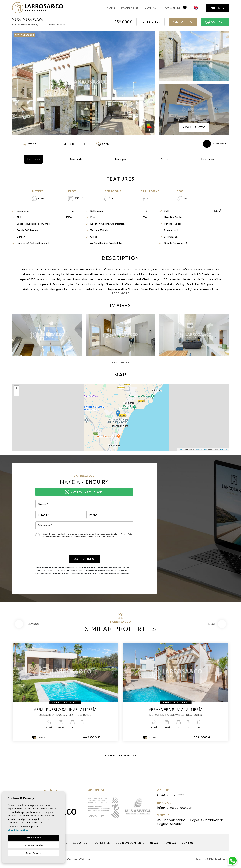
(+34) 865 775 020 (172, 795)
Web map (87, 860)
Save (39, 737)
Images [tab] (121, 159)
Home (106, 8)
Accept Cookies (33, 838)
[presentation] (61, 548)
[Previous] (27, 624)
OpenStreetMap (201, 449)
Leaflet (180, 449)
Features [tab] (33, 159)
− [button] (17, 393)
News (154, 843)
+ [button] (17, 388)
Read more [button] (121, 362)
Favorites (171, 8)
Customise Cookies (33, 845)
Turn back (215, 144)
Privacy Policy (127, 534)
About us (79, 843)
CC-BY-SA (223, 449)
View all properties (120, 755)
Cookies (73, 860)
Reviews (170, 843)
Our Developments (130, 843)
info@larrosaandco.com (177, 808)
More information (18, 830)
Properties (125, 8)
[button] (30, 144)
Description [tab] (77, 159)
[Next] (217, 624)
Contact (147, 8)
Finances (208, 159)
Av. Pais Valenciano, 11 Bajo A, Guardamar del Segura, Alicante (191, 822)
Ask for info (183, 22)
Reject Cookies (33, 853)
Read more (121, 293)
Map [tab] (164, 159)
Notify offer (150, 22)
